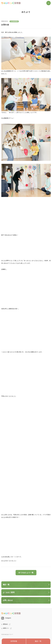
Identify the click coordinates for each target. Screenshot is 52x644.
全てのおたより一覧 (26, 573)
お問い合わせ (8, 600)
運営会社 (5, 624)
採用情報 (14, 641)
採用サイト (6, 628)
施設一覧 (38, 641)
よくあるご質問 (9, 592)
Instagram (8, 618)
